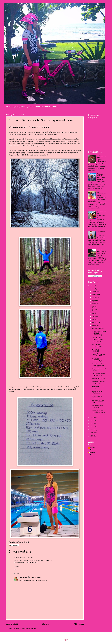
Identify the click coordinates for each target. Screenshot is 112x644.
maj (94, 313)
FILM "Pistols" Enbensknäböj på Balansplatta (98, 340)
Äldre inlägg (79, 624)
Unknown (93, 453)
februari (95, 322)
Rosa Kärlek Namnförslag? (97, 360)
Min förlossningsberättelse (101, 194)
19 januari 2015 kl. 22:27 (38, 577)
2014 (92, 417)
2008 (92, 436)
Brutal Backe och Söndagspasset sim (98, 365)
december (95, 291)
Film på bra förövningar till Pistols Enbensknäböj (99, 333)
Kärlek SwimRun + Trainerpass (97, 392)
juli (93, 307)
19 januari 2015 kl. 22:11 (27, 558)
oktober (95, 298)
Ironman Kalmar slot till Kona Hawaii (101, 252)
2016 (92, 286)
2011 (92, 427)
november (95, 294)
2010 (92, 430)
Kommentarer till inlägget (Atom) (26, 628)
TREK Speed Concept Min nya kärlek (98, 375)
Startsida (46, 624)
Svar (17, 574)
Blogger (65, 640)
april (94, 316)
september (95, 301)
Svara (15, 570)
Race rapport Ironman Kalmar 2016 (101, 176)
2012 (92, 424)
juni (94, 310)
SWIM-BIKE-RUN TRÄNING (98, 407)
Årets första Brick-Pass (99, 379)
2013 (92, 420)
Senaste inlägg (12, 624)
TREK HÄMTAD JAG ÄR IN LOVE (99, 355)
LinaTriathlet (23, 577)
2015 (92, 289)
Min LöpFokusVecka (98, 328)
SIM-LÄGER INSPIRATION (97, 345)
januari (94, 326)
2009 (92, 433)
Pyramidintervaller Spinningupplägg (102, 215)
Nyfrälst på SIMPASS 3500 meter (98, 383)
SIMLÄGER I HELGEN (96, 350)
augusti (95, 304)
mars (94, 319)
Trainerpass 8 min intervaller (97, 397)
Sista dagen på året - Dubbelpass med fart (99, 412)
